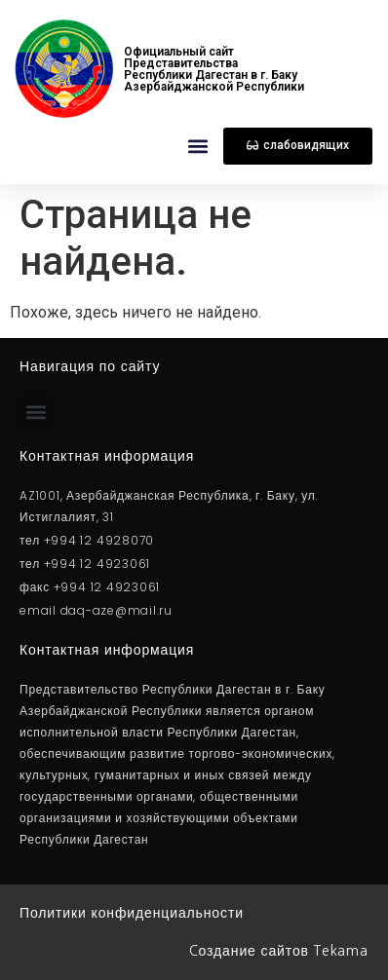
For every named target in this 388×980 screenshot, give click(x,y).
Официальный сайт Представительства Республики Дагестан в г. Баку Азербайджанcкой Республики (214, 69)
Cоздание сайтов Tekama (279, 951)
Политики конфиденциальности (132, 913)
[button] (197, 147)
